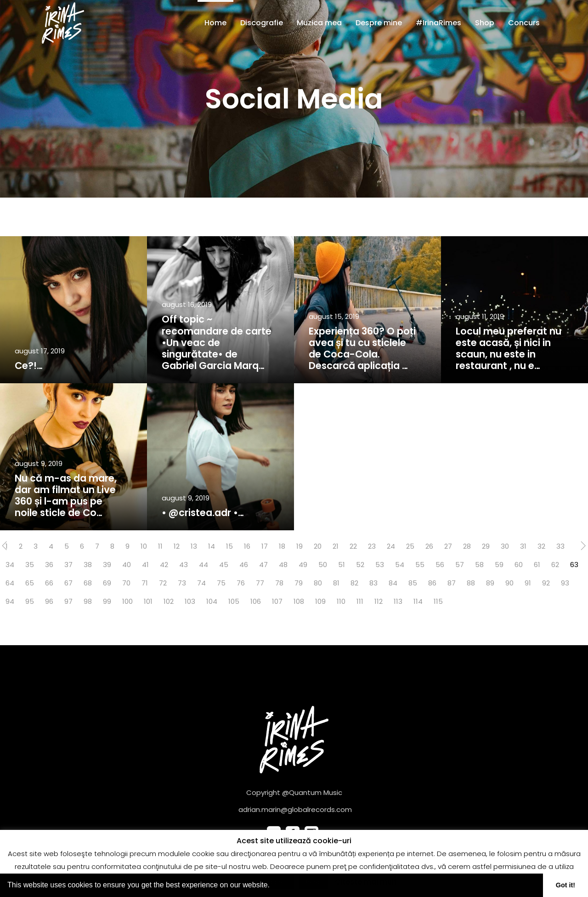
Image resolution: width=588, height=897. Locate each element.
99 (107, 601)
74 (201, 583)
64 (10, 583)
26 (429, 546)
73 (182, 583)
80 (318, 583)
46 (244, 565)
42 (164, 565)
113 (398, 601)
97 (68, 601)
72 (163, 583)
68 (88, 583)
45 (224, 565)
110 (341, 601)
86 (432, 583)
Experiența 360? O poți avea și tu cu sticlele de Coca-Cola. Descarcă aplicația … (362, 349)
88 (471, 583)
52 (360, 565)
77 (260, 583)
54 (400, 565)
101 (148, 601)
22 (353, 546)
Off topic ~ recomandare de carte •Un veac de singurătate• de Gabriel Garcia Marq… (217, 342)
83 (373, 583)
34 (10, 565)
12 (177, 546)
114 (418, 601)
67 (68, 583)
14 (212, 546)
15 (229, 546)
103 (190, 601)
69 (107, 583)
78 (279, 583)
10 (144, 546)
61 (537, 565)
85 (413, 583)
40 (127, 565)
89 (490, 583)
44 (204, 565)
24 (391, 546)
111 (360, 601)
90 (509, 583)
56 (440, 565)
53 (380, 565)
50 (323, 565)
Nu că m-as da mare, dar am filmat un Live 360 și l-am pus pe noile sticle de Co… (66, 496)
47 (263, 565)
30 (505, 546)
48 (283, 565)
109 (320, 601)
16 (247, 546)
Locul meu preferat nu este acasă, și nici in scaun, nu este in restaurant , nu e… (509, 349)
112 (379, 601)
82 (354, 583)
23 (372, 546)
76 (241, 583)
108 (299, 601)
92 (546, 583)
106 (256, 601)
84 (393, 583)
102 (169, 601)
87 (452, 583)
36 (49, 565)
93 (565, 583)
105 (234, 601)
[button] (273, 886)
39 (107, 565)
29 (486, 546)
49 (303, 565)
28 (467, 546)
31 (523, 546)
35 (30, 565)
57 (460, 565)
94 (10, 601)
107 (277, 601)
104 (212, 601)
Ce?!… (29, 366)
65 (30, 583)
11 (160, 546)
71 (145, 583)
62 (555, 565)
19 (300, 546)
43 (184, 565)
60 (519, 565)
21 (336, 546)
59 (499, 565)
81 (336, 583)
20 (318, 546)
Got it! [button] (565, 885)
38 (88, 565)
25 (410, 546)
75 (221, 583)
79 (299, 583)
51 (342, 565)
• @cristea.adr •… (203, 513)
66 (49, 583)
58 (479, 565)
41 (145, 565)
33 (560, 546)
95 (30, 601)
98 (88, 601)
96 (49, 601)
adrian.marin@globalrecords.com (295, 809)
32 (541, 546)
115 (438, 601)
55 (420, 565)
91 (528, 583)
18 (282, 546)
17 (265, 546)
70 (126, 583)
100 (127, 601)
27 (448, 546)
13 (194, 546)
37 (68, 565)
